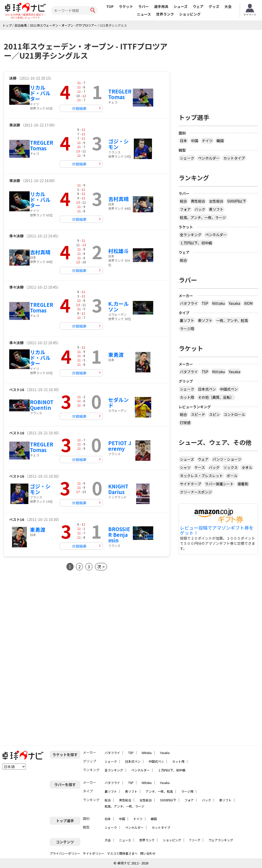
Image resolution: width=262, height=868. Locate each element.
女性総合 (216, 201)
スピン (214, 414)
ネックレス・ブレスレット (201, 476)
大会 (228, 6)
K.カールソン (118, 306)
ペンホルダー (209, 158)
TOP (110, 6)
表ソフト (216, 209)
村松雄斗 (118, 251)
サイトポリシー (94, 853)
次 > (101, 567)
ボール (232, 476)
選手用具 (161, 6)
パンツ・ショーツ (227, 459)
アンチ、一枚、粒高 (159, 791)
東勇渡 (116, 355)
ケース (200, 467)
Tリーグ (195, 840)
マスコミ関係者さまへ (122, 853)
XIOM (248, 303)
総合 (183, 201)
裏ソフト (187, 320)
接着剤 (243, 484)
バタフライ (189, 303)
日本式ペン (207, 389)
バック (200, 209)
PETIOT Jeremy (120, 446)
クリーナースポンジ (196, 492)
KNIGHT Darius (118, 489)
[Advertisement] (47, 622)
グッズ (214, 6)
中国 (194, 141)
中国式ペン (229, 389)
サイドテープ (190, 484)
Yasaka (234, 303)
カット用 (187, 397)
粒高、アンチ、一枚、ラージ (203, 217)
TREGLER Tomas (120, 94)
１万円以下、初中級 (196, 243)
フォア (185, 209)
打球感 (185, 423)
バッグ (214, 467)
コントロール (234, 414)
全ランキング (191, 235)
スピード (198, 414)
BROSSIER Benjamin (119, 535)
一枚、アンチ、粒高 (232, 320)
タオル (247, 467)
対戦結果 (79, 108)
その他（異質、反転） (216, 397)
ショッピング (190, 14)
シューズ (181, 6)
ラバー (144, 6)
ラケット (126, 6)
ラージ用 (187, 329)
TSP (205, 303)
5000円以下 (237, 201)
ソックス (231, 467)
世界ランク (165, 14)
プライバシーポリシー (65, 853)
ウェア (198, 6)
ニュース (144, 14)
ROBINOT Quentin (42, 405)
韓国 (220, 141)
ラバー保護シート (219, 484)
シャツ (185, 467)
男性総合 (198, 201)
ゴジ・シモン (118, 144)
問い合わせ (148, 853)
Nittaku (219, 303)
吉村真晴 (118, 199)
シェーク (187, 158)
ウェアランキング (221, 840)
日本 (183, 141)
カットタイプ (234, 158)
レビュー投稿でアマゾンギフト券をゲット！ (217, 530)
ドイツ (207, 141)
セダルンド (118, 402)
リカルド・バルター (40, 93)
